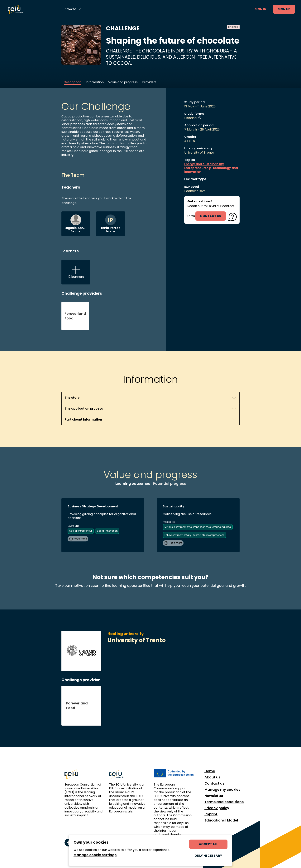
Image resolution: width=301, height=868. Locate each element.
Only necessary (208, 856)
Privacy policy (217, 808)
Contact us (214, 783)
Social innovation (107, 531)
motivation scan (85, 586)
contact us (211, 216)
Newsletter (214, 796)
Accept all (208, 844)
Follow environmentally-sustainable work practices (194, 535)
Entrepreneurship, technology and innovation (211, 170)
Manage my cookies (222, 790)
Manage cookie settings (95, 855)
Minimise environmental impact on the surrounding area (198, 527)
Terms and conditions (224, 802)
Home (210, 771)
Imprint (211, 814)
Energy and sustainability (204, 164)
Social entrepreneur (81, 531)
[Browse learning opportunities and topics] (73, 9)
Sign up (284, 9)
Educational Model (221, 820)
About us (212, 777)
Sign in (260, 9)
